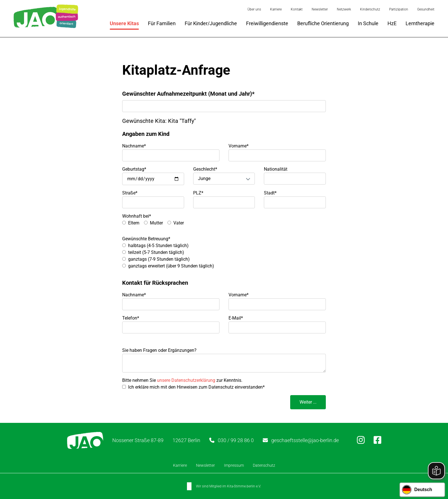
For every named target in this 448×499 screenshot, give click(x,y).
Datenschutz (264, 465)
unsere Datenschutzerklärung (186, 380)
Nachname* (134, 146)
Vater (179, 223)
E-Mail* (236, 318)
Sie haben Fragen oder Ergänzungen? (159, 350)
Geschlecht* (205, 169)
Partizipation (399, 9)
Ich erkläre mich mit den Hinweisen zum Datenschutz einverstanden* (196, 387)
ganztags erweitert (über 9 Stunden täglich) (171, 266)
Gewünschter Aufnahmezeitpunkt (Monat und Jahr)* (188, 94)
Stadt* (270, 193)
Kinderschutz (370, 9)
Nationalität (276, 169)
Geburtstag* (134, 169)
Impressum (234, 465)
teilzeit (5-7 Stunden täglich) (156, 252)
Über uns (254, 9)
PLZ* (198, 193)
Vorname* (239, 146)
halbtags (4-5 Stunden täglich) (158, 246)
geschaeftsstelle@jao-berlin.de (305, 440)
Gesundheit (426, 9)
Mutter (156, 223)
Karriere (276, 9)
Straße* (130, 193)
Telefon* (131, 318)
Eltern (134, 223)
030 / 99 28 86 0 (236, 440)
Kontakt (297, 9)
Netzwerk (344, 9)
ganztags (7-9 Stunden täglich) (159, 259)
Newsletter (320, 9)
